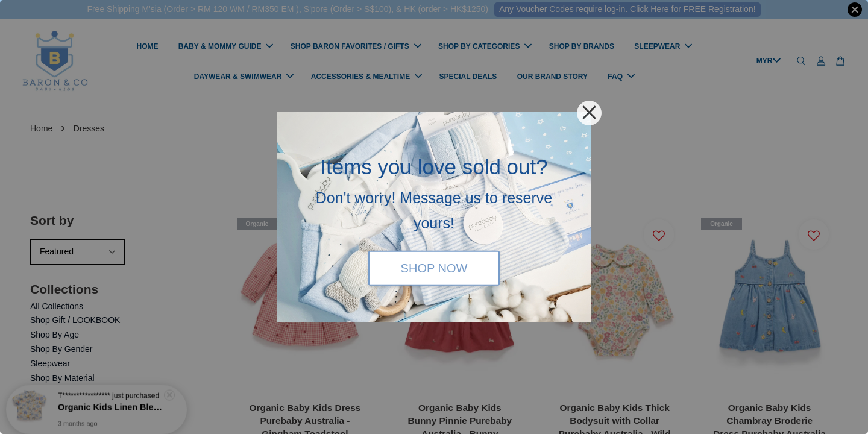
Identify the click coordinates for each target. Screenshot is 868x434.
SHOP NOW (434, 268)
